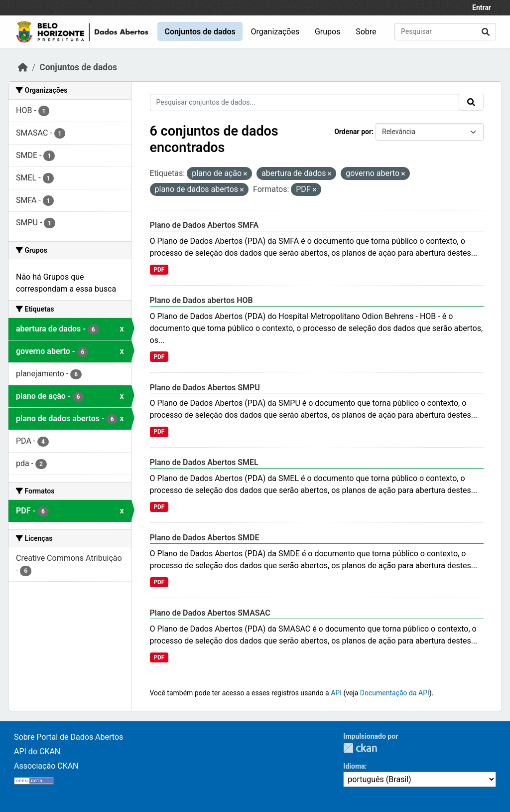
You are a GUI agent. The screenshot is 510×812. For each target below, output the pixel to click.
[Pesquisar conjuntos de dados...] (445, 32)
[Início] (23, 67)
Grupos (328, 32)
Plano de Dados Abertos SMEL (204, 462)
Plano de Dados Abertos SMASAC (210, 613)
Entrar (482, 7)
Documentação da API (395, 693)
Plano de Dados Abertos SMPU (205, 388)
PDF (159, 270)
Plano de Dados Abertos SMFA (204, 225)
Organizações (275, 32)
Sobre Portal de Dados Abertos (68, 737)
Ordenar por (353, 132)
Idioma (354, 766)
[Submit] (486, 32)
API (336, 693)
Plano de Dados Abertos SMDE (205, 538)
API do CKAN (37, 751)
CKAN (360, 748)
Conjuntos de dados (200, 32)
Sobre (366, 32)
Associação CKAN (46, 766)
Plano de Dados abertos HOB (201, 300)
